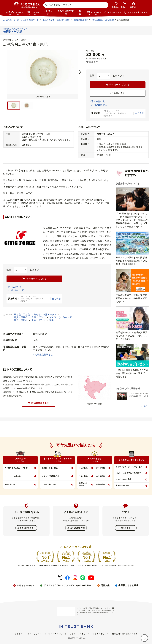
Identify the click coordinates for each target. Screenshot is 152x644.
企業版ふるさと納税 (128, 585)
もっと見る (142, 406)
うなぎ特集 (83, 468)
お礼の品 (14, 13)
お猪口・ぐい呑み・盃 (61, 317)
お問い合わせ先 (99, 105)
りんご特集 (83, 476)
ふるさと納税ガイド (26, 528)
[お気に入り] (144, 638)
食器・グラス (39, 317)
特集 (80, 12)
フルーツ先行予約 (49, 484)
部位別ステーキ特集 (84, 484)
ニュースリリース (34, 633)
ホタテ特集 (100, 476)
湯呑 (52, 320)
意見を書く (126, 528)
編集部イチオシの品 (50, 468)
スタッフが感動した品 (50, 476)
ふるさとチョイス (26, 585)
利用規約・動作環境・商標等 (125, 633)
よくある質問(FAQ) (76, 528)
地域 (33, 13)
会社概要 (18, 633)
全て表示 (139, 113)
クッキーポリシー (101, 633)
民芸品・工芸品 (22, 315)
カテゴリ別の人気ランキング (16, 468)
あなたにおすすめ (66, 12)
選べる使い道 (98, 101)
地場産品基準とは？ (45, 355)
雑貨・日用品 (21, 317)
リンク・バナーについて (56, 633)
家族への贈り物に (123, 486)
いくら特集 (100, 468)
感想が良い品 (10, 484)
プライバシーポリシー (80, 633)
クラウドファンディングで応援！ (129, 467)
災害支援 (105, 585)
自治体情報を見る (39, 403)
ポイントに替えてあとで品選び (128, 473)
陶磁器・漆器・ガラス (46, 315)
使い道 (94, 13)
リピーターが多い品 (13, 476)
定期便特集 (100, 484)
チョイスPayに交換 (123, 479)
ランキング (48, 12)
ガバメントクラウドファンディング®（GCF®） (68, 585)
